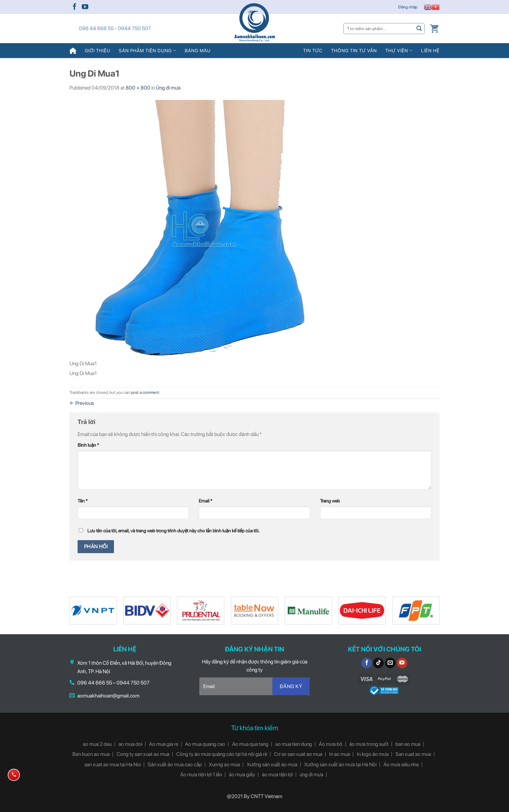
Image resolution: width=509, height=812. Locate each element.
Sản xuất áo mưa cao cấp (175, 764)
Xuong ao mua (224, 764)
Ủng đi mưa (168, 88)
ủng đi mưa (311, 775)
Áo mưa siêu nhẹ (401, 764)
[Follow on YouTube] (85, 7)
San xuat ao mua (413, 754)
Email (205, 501)
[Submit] (419, 28)
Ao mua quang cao (205, 744)
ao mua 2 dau (97, 744)
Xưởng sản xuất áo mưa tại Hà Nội (340, 764)
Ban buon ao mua (91, 754)
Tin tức (313, 50)
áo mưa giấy (242, 775)
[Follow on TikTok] (378, 663)
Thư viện (399, 50)
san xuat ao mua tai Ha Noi (113, 764)
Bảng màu (198, 50)
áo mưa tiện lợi (277, 775)
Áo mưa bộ (331, 744)
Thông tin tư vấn (354, 50)
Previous (82, 403)
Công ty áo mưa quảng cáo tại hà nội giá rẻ (222, 754)
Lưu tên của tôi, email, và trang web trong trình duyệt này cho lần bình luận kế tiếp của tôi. (174, 531)
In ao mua (340, 754)
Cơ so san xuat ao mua (298, 754)
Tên (83, 501)
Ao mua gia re (164, 744)
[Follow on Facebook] (75, 7)
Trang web (330, 501)
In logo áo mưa (373, 754)
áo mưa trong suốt (369, 744)
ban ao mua (408, 744)
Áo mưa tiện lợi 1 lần (201, 775)
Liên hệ (430, 50)
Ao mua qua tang (250, 744)
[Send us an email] (390, 663)
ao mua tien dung (294, 744)
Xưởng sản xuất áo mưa (272, 764)
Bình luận (88, 445)
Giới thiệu (98, 50)
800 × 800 (138, 88)
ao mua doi (130, 744)
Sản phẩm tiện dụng (148, 50)
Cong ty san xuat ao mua (143, 754)
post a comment (145, 392)
